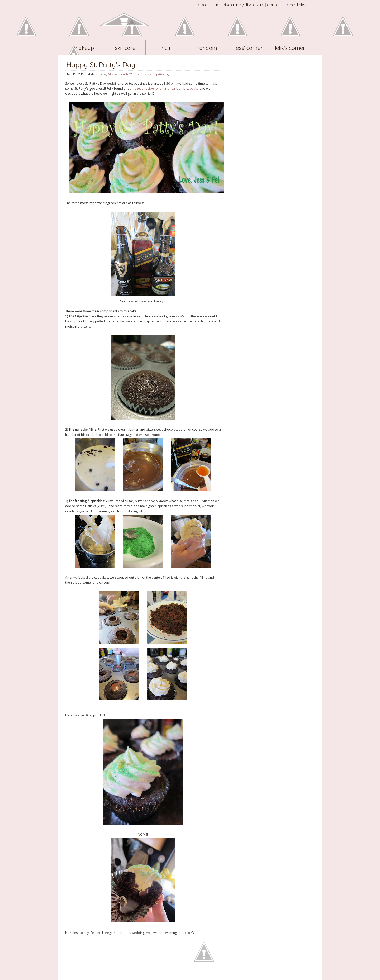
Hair (166, 48)
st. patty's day (161, 74)
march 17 (126, 74)
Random (207, 48)
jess (117, 74)
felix (110, 74)
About (204, 5)
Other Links (295, 5)
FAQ (216, 5)
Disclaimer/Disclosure (243, 5)
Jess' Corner (249, 48)
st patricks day (142, 74)
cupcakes (101, 74)
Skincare (125, 48)
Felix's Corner (290, 48)
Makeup (84, 48)
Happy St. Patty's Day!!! (103, 65)
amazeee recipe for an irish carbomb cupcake (164, 89)
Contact (275, 5)
